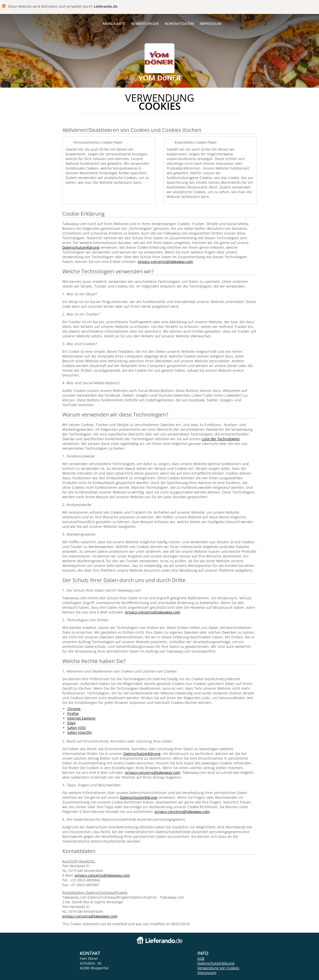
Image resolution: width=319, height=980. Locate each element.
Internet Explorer (81, 718)
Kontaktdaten (179, 24)
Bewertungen (145, 24)
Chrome (74, 709)
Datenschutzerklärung (81, 247)
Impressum (211, 24)
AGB (201, 958)
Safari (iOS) (77, 728)
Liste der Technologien (221, 439)
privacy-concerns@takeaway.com (165, 262)
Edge (71, 723)
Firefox (73, 713)
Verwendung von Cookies (218, 968)
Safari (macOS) (80, 732)
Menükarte (114, 24)
